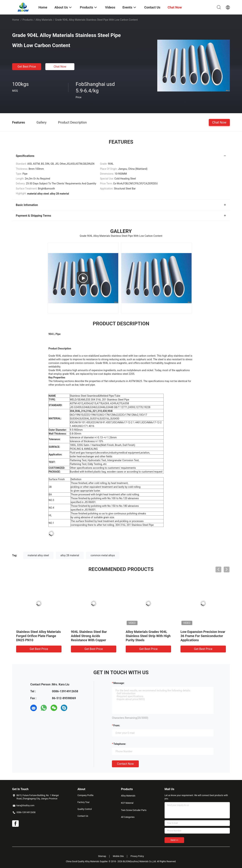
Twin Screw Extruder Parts (134, 810)
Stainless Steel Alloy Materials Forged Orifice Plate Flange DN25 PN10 (38, 636)
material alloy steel (38, 555)
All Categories (128, 817)
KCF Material (127, 803)
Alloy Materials (44, 20)
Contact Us (83, 816)
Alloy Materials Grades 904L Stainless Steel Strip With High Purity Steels (148, 636)
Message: (119, 683)
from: (117, 725)
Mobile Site (118, 856)
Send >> (174, 840)
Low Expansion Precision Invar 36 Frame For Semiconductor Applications (203, 636)
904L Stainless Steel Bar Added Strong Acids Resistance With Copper (89, 636)
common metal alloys (103, 555)
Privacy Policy (137, 856)
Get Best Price (27, 67)
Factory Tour (84, 802)
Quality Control (85, 809)
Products (28, 20)
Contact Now (125, 764)
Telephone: (120, 744)
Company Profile (85, 795)
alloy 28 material (70, 555)
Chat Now (60, 67)
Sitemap (102, 856)
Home (16, 20)
